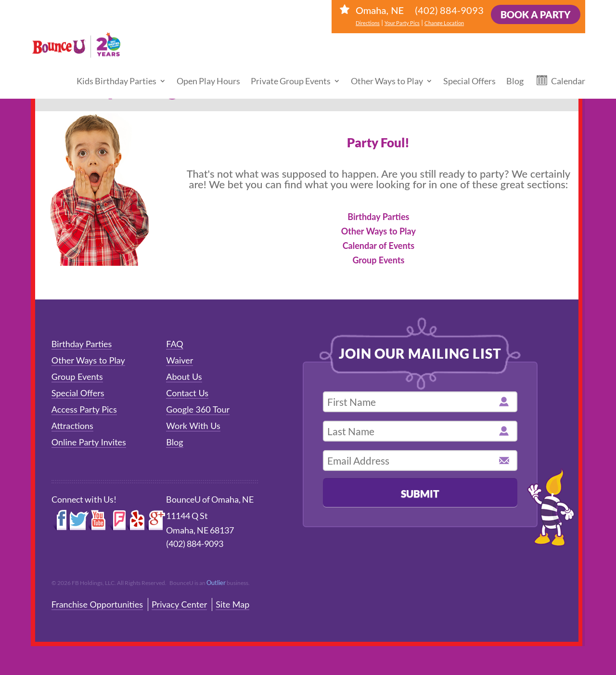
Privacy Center (179, 604)
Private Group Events (291, 71)
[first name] (420, 402)
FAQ (174, 344)
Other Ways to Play (387, 71)
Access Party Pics (84, 409)
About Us (184, 376)
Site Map (232, 604)
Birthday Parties (378, 217)
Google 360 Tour (198, 409)
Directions (368, 23)
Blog (515, 71)
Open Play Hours (208, 71)
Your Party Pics (402, 23)
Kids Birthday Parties (116, 71)
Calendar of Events (379, 246)
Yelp (136, 520)
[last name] (420, 431)
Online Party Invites (89, 442)
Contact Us (187, 393)
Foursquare (117, 520)
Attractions (72, 426)
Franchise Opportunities (97, 604)
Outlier (216, 583)
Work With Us (193, 426)
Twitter (78, 520)
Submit (420, 493)
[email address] (420, 461)
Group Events (378, 260)
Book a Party (536, 14)
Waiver (180, 360)
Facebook (60, 520)
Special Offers (469, 71)
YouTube (99, 520)
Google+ (156, 520)
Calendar (568, 71)
